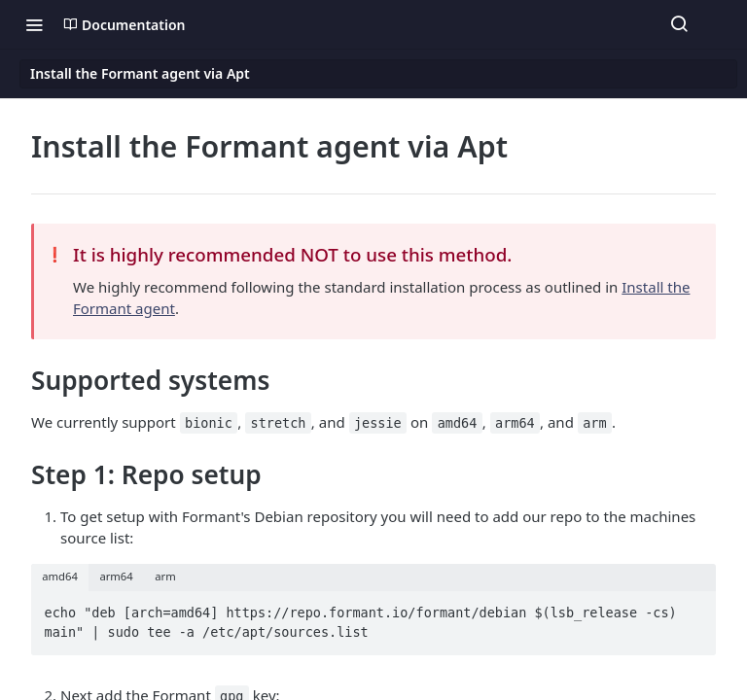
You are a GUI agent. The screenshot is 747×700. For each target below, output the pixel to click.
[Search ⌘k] (679, 24)
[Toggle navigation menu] (34, 24)
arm (165, 576)
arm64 (116, 576)
